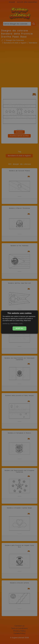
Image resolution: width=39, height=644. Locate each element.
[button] (19, 324)
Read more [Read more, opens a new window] (27, 321)
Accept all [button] (20, 328)
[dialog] (19, 322)
